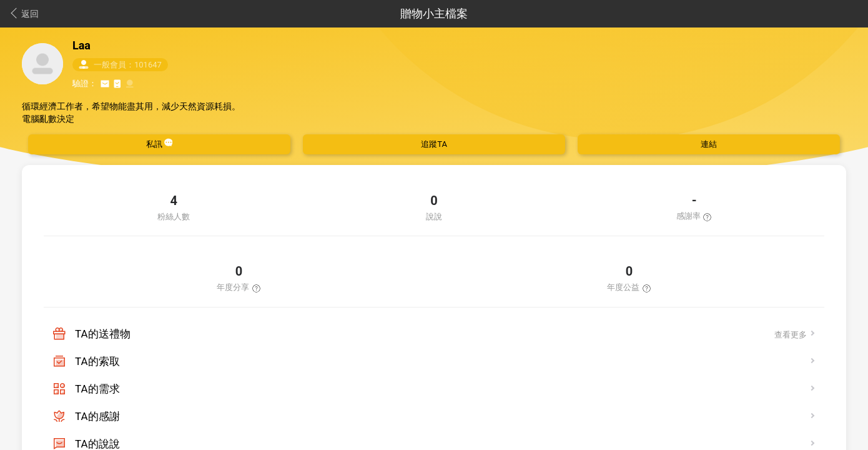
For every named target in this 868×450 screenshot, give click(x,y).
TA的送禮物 (103, 334)
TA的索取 (97, 361)
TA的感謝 (97, 416)
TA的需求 (97, 389)
